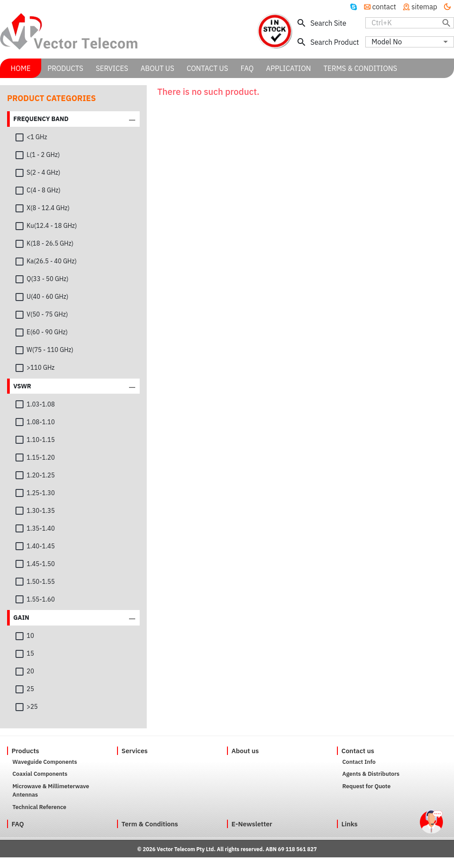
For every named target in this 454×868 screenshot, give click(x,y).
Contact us (358, 751)
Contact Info (359, 762)
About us (245, 751)
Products (25, 751)
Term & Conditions (150, 824)
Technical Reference (39, 807)
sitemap (420, 7)
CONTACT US (207, 68)
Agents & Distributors (371, 774)
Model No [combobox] (387, 42)
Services (135, 751)
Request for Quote (366, 786)
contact (380, 7)
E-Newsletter (252, 824)
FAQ (18, 824)
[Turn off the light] (447, 7)
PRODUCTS (65, 68)
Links (350, 824)
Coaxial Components (40, 774)
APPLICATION (288, 68)
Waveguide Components (45, 762)
